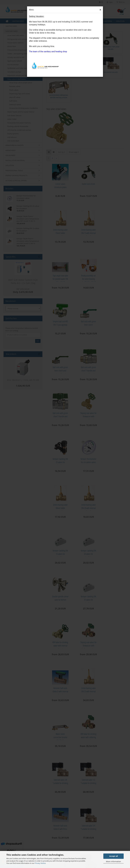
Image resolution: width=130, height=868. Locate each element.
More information (113, 861)
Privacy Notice (40, 863)
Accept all (114, 856)
